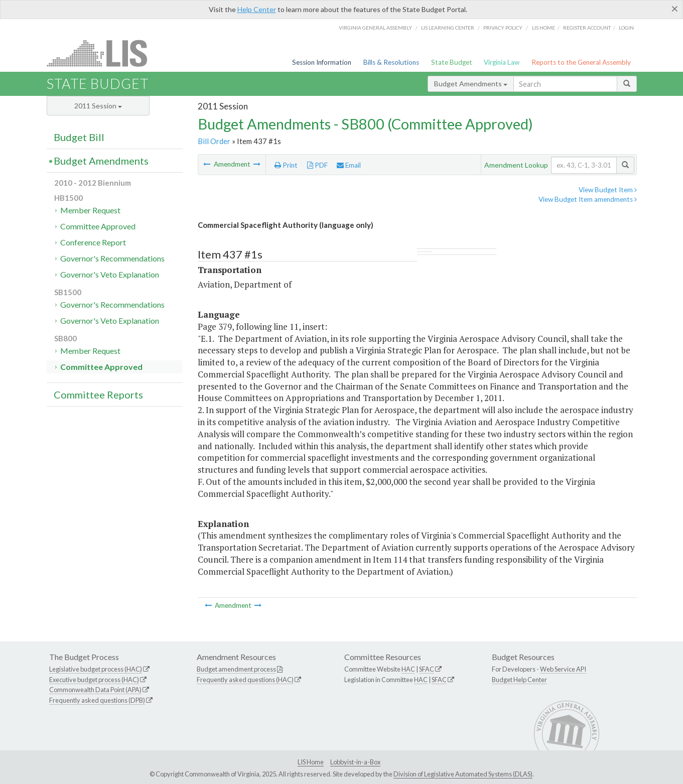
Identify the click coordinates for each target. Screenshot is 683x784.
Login (626, 28)
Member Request (90, 210)
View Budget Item (608, 190)
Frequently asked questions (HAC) (245, 680)
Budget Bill (79, 137)
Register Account (587, 28)
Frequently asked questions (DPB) (97, 700)
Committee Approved (98, 226)
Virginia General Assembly (375, 28)
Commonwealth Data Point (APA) (95, 690)
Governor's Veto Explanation (110, 274)
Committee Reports (98, 395)
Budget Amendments (471, 84)
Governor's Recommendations (112, 258)
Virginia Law (502, 62)
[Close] (675, 9)
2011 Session (98, 106)
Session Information (322, 62)
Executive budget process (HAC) (94, 680)
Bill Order (214, 141)
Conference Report (93, 242)
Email (349, 165)
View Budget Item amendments (588, 199)
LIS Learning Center (448, 28)
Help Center (257, 9)
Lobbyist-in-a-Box (355, 762)
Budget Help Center (519, 680)
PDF (317, 165)
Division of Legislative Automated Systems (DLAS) (463, 774)
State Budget (452, 62)
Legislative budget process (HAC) (96, 669)
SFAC (427, 669)
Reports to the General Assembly (581, 62)
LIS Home (311, 762)
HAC (408, 669)
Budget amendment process (236, 669)
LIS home (543, 28)
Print (286, 165)
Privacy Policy (503, 28)
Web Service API (563, 669)
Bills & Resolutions (391, 62)
